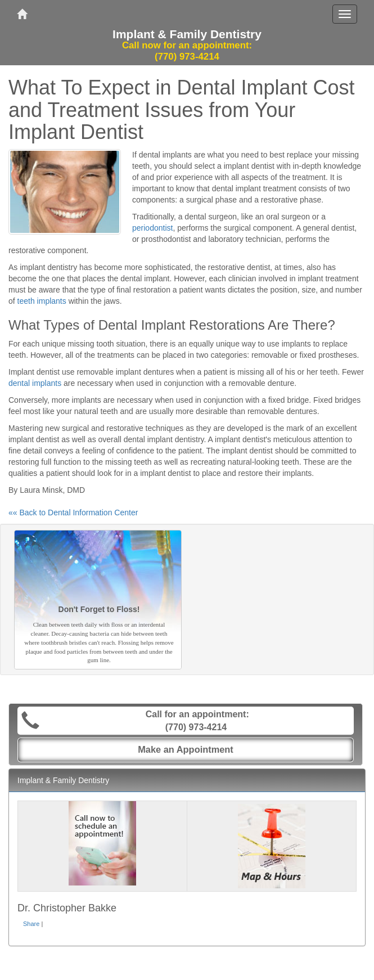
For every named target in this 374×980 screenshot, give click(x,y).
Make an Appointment (186, 749)
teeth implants (42, 301)
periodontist (152, 228)
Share (31, 924)
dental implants (35, 383)
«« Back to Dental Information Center (73, 513)
